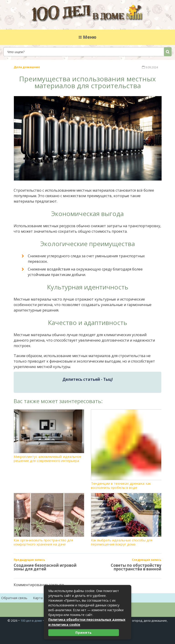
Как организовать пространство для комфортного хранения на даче (49, 520)
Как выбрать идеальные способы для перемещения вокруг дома (126, 520)
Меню (87, 37)
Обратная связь (14, 598)
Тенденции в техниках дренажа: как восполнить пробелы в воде (126, 449)
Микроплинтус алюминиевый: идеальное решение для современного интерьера (49, 436)
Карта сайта (43, 598)
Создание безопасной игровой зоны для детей (45, 567)
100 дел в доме (31, 621)
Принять (84, 632)
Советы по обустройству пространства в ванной (136, 567)
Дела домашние (27, 67)
